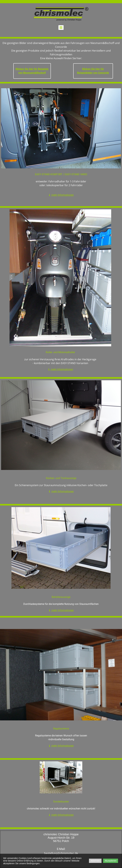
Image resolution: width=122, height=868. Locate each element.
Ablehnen (95, 861)
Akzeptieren (111, 861)
